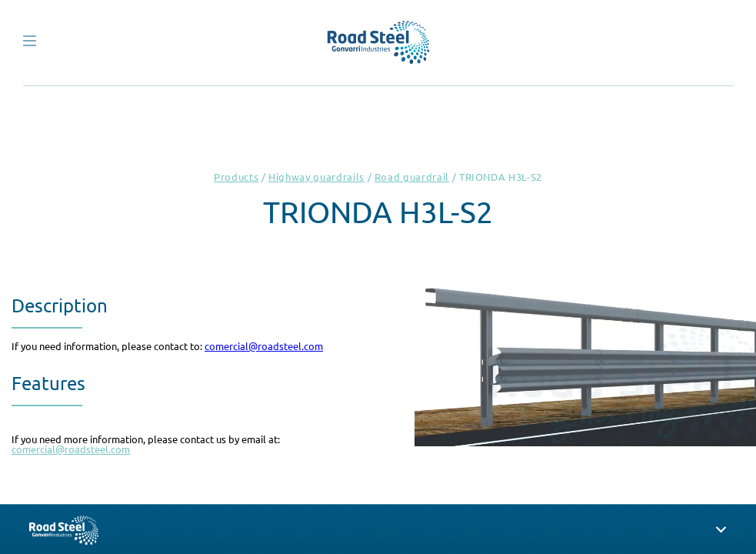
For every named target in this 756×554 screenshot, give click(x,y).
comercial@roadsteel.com (264, 346)
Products (236, 177)
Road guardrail (412, 177)
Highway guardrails (316, 177)
